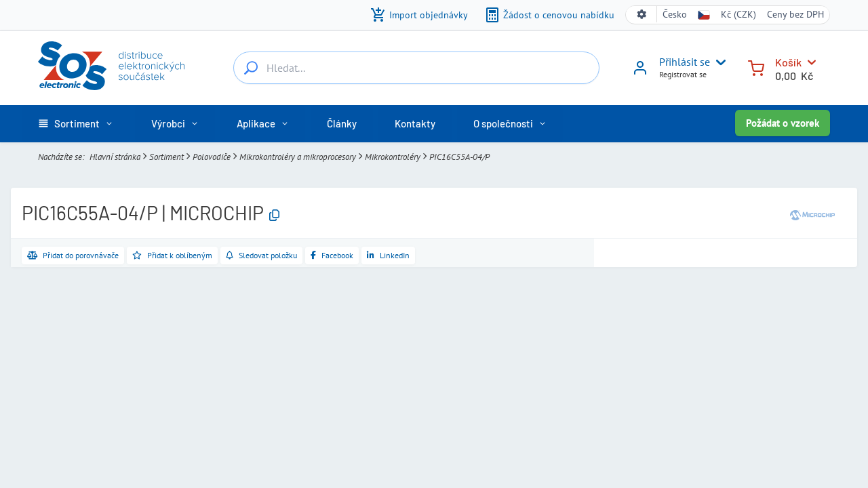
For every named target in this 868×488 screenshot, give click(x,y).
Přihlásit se (685, 62)
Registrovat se (683, 74)
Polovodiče (212, 157)
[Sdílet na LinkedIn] (388, 256)
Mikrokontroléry (393, 157)
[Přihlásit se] (640, 73)
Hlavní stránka (115, 157)
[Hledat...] (251, 68)
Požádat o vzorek (783, 123)
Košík (788, 62)
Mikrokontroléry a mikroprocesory (298, 157)
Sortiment (166, 157)
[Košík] (756, 67)
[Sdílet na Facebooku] (332, 256)
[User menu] (718, 62)
